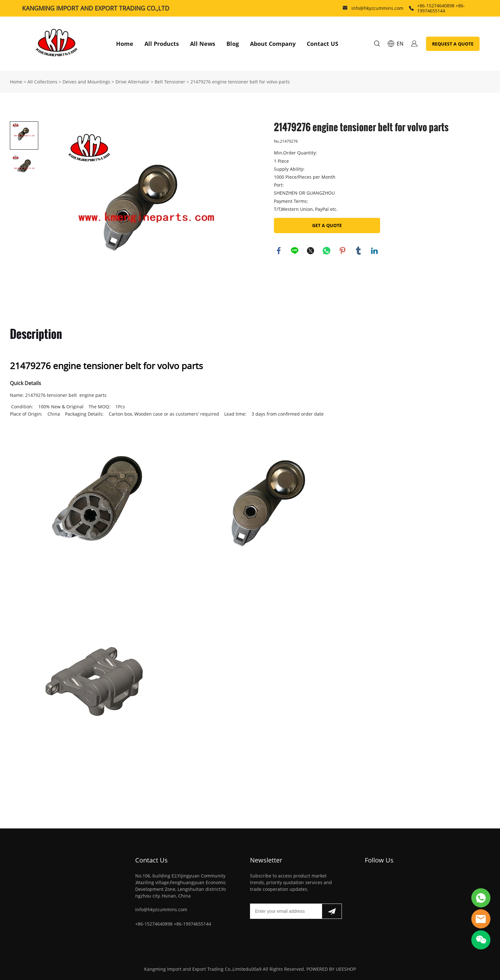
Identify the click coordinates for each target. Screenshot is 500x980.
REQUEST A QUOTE (453, 44)
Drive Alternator (132, 82)
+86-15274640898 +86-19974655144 (441, 8)
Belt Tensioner (170, 82)
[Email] (286, 911)
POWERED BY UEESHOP (331, 969)
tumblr (358, 251)
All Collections (42, 82)
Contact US (323, 44)
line (295, 251)
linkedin (374, 251)
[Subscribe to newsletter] (332, 911)
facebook (279, 251)
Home (125, 44)
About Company (273, 44)
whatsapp (327, 251)
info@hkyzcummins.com (377, 8)
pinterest (342, 251)
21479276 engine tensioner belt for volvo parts (240, 82)
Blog (233, 44)
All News (203, 44)
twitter (311, 251)
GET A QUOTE (327, 225)
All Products (162, 44)
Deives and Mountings (86, 82)
